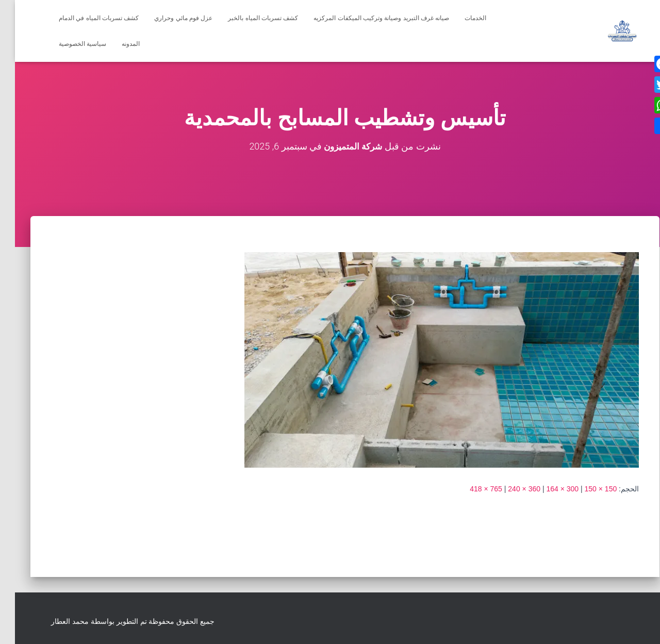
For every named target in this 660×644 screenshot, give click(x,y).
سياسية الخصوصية (68, 44)
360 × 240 (509, 488)
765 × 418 (471, 488)
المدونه (116, 44)
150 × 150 (586, 488)
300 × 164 (547, 488)
